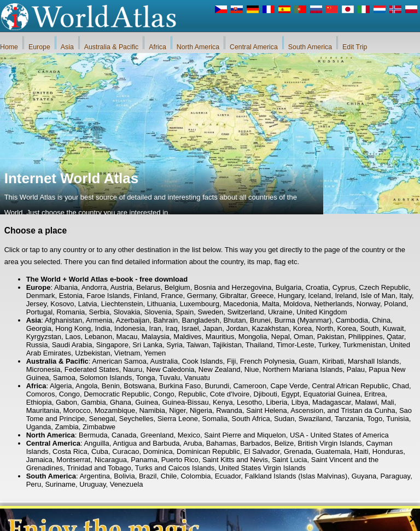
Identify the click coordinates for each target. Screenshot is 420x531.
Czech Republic (384, 287)
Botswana (139, 386)
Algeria (61, 386)
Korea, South (358, 328)
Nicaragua (111, 460)
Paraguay (395, 476)
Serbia (100, 312)
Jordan (237, 328)
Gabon (66, 402)
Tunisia (397, 419)
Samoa (64, 378)
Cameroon (250, 386)
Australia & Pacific (111, 47)
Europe (39, 47)
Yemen (155, 353)
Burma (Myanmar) (303, 320)
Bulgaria (289, 287)
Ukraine (280, 312)
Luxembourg (200, 304)
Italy (406, 296)
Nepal (281, 337)
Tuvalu (170, 378)
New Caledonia (170, 369)
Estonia (71, 296)
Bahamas (221, 443)
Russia (37, 345)
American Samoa (119, 361)
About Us (157, 520)
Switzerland (246, 312)
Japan (212, 328)
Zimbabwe (99, 427)
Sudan (284, 419)
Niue (252, 369)
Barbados (255, 443)
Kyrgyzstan (44, 337)
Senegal (102, 419)
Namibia (152, 410)
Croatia (317, 287)
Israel (190, 328)
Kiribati (333, 361)
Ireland (346, 296)
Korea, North (313, 328)
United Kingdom (322, 312)
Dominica (158, 451)
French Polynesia (267, 361)
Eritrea (375, 394)
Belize (284, 443)
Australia (164, 361)
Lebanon (99, 337)
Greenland (157, 435)
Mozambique (115, 410)
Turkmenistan (364, 345)
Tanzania (349, 419)
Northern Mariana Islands (303, 369)
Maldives (187, 337)
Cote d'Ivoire (230, 394)
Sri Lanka (147, 345)
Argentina (95, 476)
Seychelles (136, 419)
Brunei (260, 320)
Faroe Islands (108, 296)
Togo (375, 419)
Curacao (126, 451)
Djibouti (266, 394)
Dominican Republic (208, 451)
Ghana (121, 402)
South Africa (251, 419)
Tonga (145, 378)
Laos (73, 337)
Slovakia (127, 312)
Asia (67, 47)
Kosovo (62, 304)
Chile (169, 476)
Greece (262, 296)
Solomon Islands (106, 378)
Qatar (395, 337)
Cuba (100, 451)
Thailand (259, 345)
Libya (300, 402)
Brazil (148, 476)
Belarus (148, 287)
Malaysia (156, 337)
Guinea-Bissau (185, 402)
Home (9, 47)
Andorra (94, 287)
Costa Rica (70, 451)
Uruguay (92, 484)
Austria (121, 287)
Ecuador (228, 476)
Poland (395, 304)
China (381, 320)
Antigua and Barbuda (146, 443)
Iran (155, 328)
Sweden (210, 312)
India (102, 328)
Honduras (388, 451)
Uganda (39, 427)
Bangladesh (201, 320)
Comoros (41, 394)
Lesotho (249, 402)
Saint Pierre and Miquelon (245, 435)
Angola (86, 386)
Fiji (232, 361)
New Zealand (220, 369)
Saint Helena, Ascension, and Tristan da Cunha (320, 410)
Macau (127, 337)
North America (198, 47)
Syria (174, 345)
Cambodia (352, 320)
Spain (185, 312)
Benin (111, 386)
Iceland (319, 296)
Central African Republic (350, 386)
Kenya (223, 402)
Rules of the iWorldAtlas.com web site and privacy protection (264, 520)
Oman (303, 337)
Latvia (88, 304)
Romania (71, 312)
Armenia (99, 320)
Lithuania (162, 304)
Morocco (77, 410)
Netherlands (333, 304)
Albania (66, 287)
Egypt (290, 394)
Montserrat (73, 460)
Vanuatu (197, 378)
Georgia (39, 328)
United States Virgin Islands (262, 468)
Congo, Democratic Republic (104, 394)
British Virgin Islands (330, 443)
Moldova (297, 304)
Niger (177, 410)
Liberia (277, 402)
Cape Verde (289, 386)
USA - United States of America (339, 435)
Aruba (193, 443)
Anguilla (96, 443)
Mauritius (220, 337)
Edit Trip (355, 47)
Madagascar (332, 402)
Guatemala (333, 451)
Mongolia (253, 337)
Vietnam (127, 353)
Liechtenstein (122, 304)
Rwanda (229, 410)
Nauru (133, 369)
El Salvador (262, 451)
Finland (145, 296)
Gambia (94, 402)
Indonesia (130, 328)
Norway (368, 304)
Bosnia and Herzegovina (233, 287)
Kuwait (393, 328)
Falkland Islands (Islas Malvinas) (296, 476)
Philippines (366, 337)
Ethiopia (39, 402)
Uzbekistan (92, 353)
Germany (202, 296)
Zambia (66, 427)
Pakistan (331, 337)
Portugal (39, 312)
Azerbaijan (133, 320)
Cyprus (344, 287)
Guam (308, 361)
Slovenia (158, 312)
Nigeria (201, 410)
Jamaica (39, 460)
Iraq (171, 328)
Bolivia (124, 476)
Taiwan (197, 345)
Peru (34, 484)
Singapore (112, 345)
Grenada (298, 451)
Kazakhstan (270, 328)
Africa (157, 47)
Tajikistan (227, 345)
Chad (401, 386)
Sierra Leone (178, 419)
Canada (124, 435)
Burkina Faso (180, 386)
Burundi (217, 386)
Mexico (189, 435)
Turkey (329, 345)
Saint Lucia (289, 460)
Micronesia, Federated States (73, 369)
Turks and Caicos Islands (175, 468)
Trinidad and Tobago (99, 468)
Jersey (36, 304)
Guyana (364, 476)
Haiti (361, 451)
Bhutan (234, 320)
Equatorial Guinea (332, 394)
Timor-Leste (296, 345)
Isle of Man (378, 296)
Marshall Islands (374, 361)
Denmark (41, 296)
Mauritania (43, 410)
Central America (254, 47)
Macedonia (241, 304)
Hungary (291, 296)
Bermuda (93, 435)
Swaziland (315, 419)
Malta (271, 304)
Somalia (215, 419)
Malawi (366, 402)
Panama (144, 460)
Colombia (196, 476)
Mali (388, 402)
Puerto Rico (180, 460)
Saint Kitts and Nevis (235, 460)
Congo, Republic (179, 394)
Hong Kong (73, 328)
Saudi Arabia (72, 345)
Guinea (147, 402)
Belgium (177, 287)
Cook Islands (202, 361)
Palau (356, 369)
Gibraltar (233, 296)
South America (310, 47)
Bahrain (165, 320)
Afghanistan (64, 320)
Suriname (60, 484)
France (172, 296)
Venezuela (127, 484)
